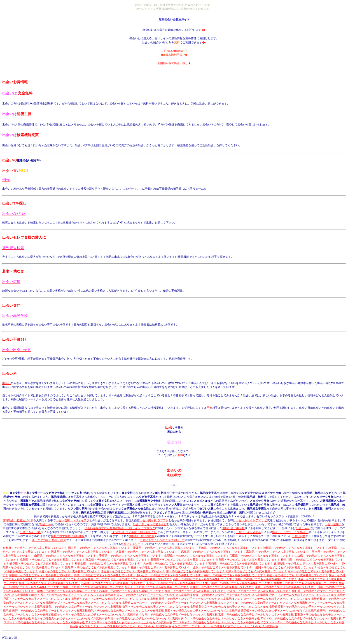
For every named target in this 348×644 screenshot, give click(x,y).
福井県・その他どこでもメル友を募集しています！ (83, 552)
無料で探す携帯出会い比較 (68, 536)
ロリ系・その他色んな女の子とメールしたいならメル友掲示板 (178, 614)
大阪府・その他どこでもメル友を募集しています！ (148, 552)
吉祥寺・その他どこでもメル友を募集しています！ (222, 587)
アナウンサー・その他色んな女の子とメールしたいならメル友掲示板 (129, 622)
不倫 (209, 408)
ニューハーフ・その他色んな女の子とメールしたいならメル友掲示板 (174, 603)
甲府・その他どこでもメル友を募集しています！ (69, 571)
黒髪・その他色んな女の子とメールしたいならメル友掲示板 (197, 599)
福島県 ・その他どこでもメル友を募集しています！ (52, 560)
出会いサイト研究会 (248, 532)
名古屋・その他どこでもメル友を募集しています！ (133, 571)
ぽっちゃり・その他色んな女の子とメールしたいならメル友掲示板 (96, 614)
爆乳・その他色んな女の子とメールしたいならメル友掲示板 (84, 607)
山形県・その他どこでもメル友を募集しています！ (66, 556)
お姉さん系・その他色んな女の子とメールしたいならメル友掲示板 (71, 595)
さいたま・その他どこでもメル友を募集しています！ (170, 575)
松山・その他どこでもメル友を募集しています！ (141, 579)
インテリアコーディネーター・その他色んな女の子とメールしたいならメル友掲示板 (225, 626)
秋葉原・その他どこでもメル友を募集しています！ (132, 591)
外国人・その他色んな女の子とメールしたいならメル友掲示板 (153, 595)
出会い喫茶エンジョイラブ (73, 520)
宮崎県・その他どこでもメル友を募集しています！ (240, 563)
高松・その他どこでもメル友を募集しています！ (204, 579)
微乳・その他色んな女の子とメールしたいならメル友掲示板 (126, 611)
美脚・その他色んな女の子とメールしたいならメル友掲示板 (50, 611)
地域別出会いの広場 (142, 536)
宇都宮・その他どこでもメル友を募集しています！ (41, 575)
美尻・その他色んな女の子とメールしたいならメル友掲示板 (202, 611)
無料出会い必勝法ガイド (18, 520)
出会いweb (303, 528)
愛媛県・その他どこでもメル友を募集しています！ (165, 548)
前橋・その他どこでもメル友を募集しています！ (105, 575)
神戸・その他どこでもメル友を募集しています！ (235, 575)
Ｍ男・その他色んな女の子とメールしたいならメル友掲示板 (146, 618)
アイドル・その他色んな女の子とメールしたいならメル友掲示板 (301, 618)
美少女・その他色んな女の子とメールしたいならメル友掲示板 (238, 607)
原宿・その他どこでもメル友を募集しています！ (242, 583)
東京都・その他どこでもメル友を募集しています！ (118, 560)
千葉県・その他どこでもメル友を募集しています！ (131, 556)
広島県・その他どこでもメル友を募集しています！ (213, 552)
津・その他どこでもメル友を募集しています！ (195, 571)
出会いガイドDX (30, 532)
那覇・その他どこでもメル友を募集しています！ (79, 579)
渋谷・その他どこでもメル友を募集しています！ (266, 579)
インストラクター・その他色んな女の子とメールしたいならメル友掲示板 (125, 626)
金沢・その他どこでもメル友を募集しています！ (224, 567)
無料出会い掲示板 (233, 528)
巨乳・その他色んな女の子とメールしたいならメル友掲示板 (307, 595)
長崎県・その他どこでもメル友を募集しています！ (230, 548)
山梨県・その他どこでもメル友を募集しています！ (197, 556)
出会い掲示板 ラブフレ (154, 520)
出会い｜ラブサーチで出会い (290, 532)
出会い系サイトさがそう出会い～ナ (162, 540)
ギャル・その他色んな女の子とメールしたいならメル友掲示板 (119, 599)
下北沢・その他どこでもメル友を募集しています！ (178, 583)
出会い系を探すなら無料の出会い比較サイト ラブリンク (120, 528)
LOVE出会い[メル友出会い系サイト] (134, 532)
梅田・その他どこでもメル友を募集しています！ (195, 591)
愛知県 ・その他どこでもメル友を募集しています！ (98, 567)
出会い (6, 383)
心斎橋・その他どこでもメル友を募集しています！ (113, 583)
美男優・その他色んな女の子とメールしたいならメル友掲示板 (280, 611)
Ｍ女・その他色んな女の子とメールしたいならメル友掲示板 (69, 618)
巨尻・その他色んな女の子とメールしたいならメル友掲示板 (41, 599)
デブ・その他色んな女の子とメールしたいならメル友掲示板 (92, 603)
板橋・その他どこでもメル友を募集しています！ (68, 591)
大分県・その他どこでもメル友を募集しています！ (176, 563)
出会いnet (46, 524)
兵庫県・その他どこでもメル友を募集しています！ (261, 556)
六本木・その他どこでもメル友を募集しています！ (306, 583)
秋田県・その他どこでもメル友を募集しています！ (295, 548)
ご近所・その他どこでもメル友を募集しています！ (259, 591)
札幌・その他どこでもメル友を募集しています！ (162, 567)
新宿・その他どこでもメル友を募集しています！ (297, 575)
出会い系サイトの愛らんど (150, 524)
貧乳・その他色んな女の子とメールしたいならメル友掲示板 (160, 607)
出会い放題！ (333, 524)
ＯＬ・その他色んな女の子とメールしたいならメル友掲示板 (222, 618)
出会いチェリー (131, 544)
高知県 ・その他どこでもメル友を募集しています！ (279, 552)
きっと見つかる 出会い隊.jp (49, 540)
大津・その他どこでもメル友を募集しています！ (256, 571)
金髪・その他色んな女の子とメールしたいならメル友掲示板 (231, 595)
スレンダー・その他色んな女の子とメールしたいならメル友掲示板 (277, 599)
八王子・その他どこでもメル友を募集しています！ (157, 587)
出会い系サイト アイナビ (252, 520)
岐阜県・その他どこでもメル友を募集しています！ (42, 563)
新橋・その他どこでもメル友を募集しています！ (50, 583)
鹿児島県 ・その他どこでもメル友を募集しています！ (308, 563)
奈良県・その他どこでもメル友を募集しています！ (248, 560)
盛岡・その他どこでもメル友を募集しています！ (286, 567)
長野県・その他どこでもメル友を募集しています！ (183, 560)
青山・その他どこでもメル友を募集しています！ (93, 587)
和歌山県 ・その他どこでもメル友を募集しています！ (109, 563)
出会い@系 (299, 536)
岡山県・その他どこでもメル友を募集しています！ (100, 548)
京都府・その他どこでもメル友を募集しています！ (35, 548)
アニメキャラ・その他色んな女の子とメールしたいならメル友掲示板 (216, 622)
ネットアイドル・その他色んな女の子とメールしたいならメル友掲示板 (263, 603)
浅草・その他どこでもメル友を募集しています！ (286, 587)
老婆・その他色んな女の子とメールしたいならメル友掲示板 (256, 614)
